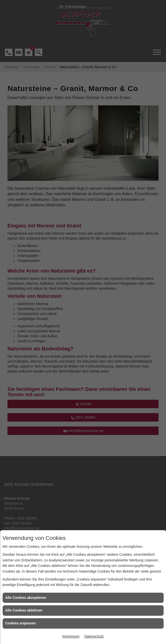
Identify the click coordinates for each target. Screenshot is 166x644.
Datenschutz (94, 636)
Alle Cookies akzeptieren (26, 598)
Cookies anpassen (21, 623)
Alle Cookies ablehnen (24, 610)
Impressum (71, 636)
